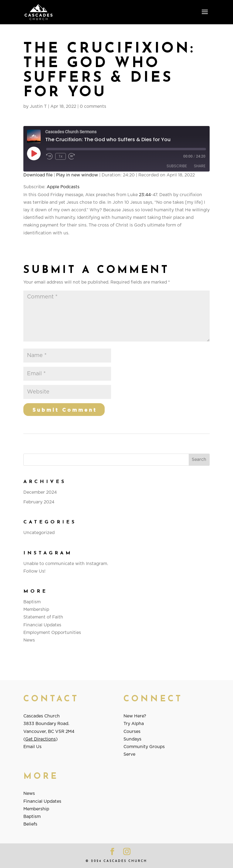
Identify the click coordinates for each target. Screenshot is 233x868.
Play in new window (77, 175)
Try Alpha (134, 724)
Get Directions (41, 739)
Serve (129, 754)
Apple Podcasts (63, 187)
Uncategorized (39, 533)
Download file (38, 175)
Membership (36, 610)
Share (200, 166)
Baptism (32, 602)
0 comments (93, 107)
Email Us (32, 747)
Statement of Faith (43, 617)
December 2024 (40, 492)
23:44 (145, 195)
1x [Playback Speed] (61, 156)
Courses (132, 732)
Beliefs (30, 824)
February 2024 (39, 502)
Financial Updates (42, 625)
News (29, 640)
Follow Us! (34, 571)
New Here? (135, 716)
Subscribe (177, 166)
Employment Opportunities (52, 633)
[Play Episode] (34, 153)
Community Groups (144, 747)
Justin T (38, 107)
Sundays (132, 739)
